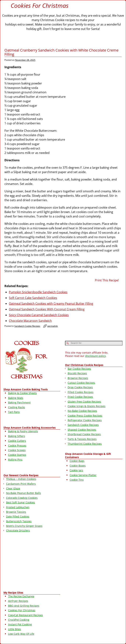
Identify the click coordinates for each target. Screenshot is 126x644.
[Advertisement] (32, 562)
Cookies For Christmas (40, 5)
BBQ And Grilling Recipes (24, 606)
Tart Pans (14, 412)
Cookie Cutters (17, 441)
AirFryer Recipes (18, 601)
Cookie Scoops (17, 450)
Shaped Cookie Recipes (82, 430)
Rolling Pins (15, 460)
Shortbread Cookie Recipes (84, 434)
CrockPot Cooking (19, 620)
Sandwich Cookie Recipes (27, 326)
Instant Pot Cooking (20, 624)
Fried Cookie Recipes (80, 397)
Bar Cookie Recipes (79, 369)
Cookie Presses (17, 445)
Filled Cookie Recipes (80, 392)
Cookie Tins (77, 480)
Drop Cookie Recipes (80, 387)
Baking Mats (16, 398)
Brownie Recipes (78, 378)
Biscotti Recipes (77, 373)
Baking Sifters (17, 436)
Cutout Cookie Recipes (81, 383)
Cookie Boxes (78, 466)
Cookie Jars (76, 470)
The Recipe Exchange (21, 596)
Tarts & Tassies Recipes (82, 439)
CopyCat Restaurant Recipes (26, 615)
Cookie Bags (77, 461)
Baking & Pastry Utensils (23, 431)
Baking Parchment (19, 402)
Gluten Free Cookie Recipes (84, 402)
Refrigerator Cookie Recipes (85, 420)
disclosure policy (95, 356)
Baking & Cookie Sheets (22, 393)
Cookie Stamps (17, 455)
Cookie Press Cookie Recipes (85, 416)
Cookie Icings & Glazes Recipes (86, 406)
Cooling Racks (17, 407)
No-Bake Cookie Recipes (82, 411)
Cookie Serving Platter (83, 475)
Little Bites (15, 629)
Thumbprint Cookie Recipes (85, 444)
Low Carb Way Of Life (21, 634)
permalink (52, 326)
